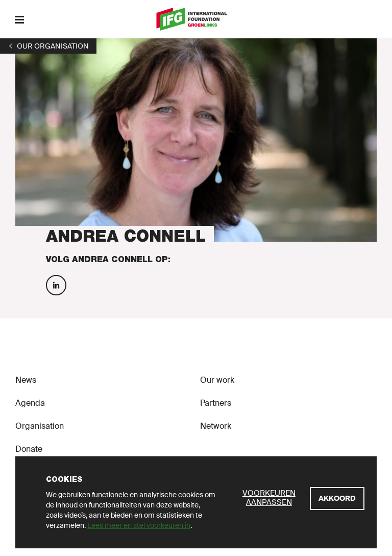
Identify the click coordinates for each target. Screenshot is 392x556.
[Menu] (19, 19)
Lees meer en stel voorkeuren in (139, 525)
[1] (48, 46)
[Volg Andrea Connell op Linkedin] (56, 285)
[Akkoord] (337, 499)
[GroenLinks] (196, 19)
